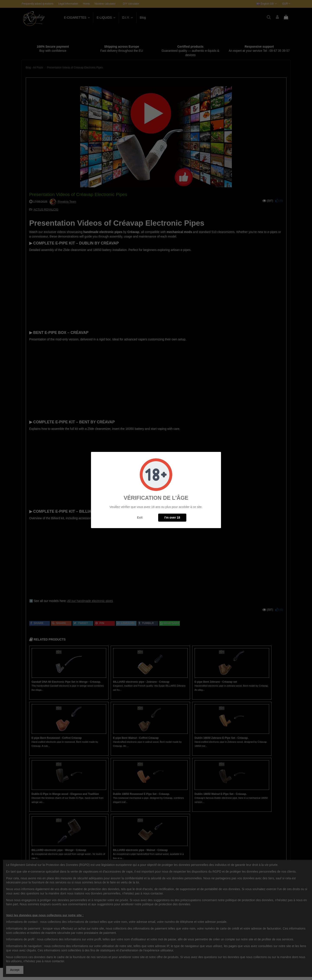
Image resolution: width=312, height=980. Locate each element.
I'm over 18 (172, 517)
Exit (140, 517)
